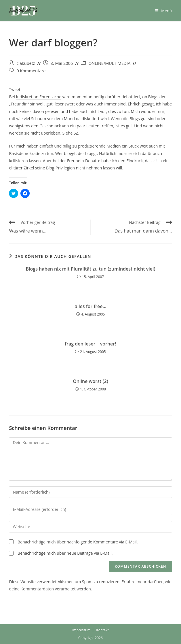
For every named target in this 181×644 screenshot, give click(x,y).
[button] (23, 11)
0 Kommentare (31, 71)
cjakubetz (26, 63)
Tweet (15, 89)
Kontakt (102, 630)
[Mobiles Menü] (164, 11)
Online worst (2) (90, 381)
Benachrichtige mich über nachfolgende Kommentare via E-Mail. (78, 542)
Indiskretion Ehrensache (39, 97)
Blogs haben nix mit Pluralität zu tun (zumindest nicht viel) (91, 269)
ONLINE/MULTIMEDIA (109, 63)
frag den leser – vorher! (90, 344)
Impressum (81, 630)
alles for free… (90, 306)
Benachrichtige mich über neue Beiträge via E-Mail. (65, 553)
